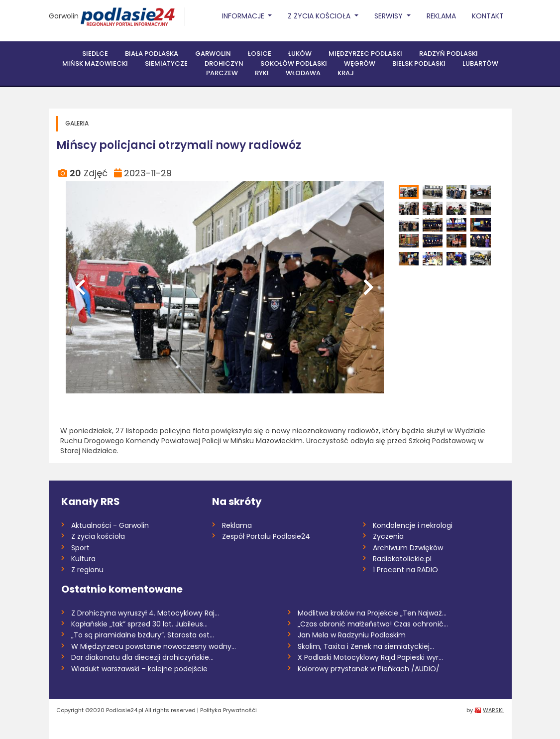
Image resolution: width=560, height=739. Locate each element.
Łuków (300, 54)
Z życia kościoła (98, 536)
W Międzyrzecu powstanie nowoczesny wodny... (154, 646)
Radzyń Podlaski (448, 54)
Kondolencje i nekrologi (413, 525)
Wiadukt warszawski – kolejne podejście (139, 669)
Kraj (346, 73)
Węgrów (360, 63)
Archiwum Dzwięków (408, 548)
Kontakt (488, 16)
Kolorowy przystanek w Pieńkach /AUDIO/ (369, 669)
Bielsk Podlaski (419, 63)
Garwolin (64, 16)
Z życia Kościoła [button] (320, 16)
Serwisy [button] (390, 16)
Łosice (260, 54)
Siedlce (95, 54)
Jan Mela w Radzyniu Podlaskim (352, 635)
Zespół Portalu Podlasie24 (266, 536)
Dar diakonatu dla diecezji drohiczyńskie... (142, 657)
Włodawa (303, 73)
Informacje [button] (244, 16)
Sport (80, 548)
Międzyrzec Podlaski (365, 54)
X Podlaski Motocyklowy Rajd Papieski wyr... (370, 657)
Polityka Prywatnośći (228, 710)
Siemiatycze (166, 63)
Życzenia (388, 536)
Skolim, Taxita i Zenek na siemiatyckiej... (366, 646)
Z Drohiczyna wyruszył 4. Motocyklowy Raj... (145, 613)
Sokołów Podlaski (294, 63)
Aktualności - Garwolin (110, 525)
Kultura (83, 559)
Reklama (441, 16)
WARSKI (493, 710)
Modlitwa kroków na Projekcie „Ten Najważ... (372, 613)
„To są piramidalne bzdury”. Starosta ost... (143, 635)
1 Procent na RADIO (405, 570)
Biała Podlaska (152, 54)
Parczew (222, 73)
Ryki (262, 73)
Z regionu (87, 570)
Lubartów (480, 63)
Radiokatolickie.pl (402, 559)
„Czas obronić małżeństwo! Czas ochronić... (373, 624)
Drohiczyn (224, 63)
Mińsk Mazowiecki (95, 63)
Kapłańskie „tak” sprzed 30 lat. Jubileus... (139, 624)
